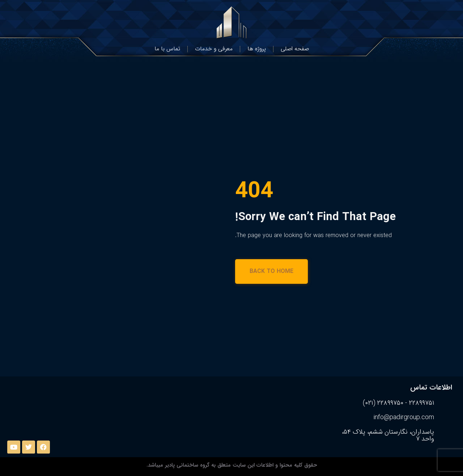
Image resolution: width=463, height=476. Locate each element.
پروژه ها (257, 49)
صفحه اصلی (295, 49)
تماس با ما (167, 49)
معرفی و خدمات (214, 49)
